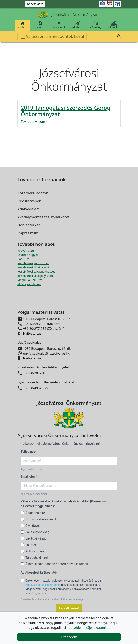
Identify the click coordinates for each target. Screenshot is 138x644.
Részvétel (59, 25)
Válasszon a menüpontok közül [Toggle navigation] (52, 37)
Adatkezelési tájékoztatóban (43, 585)
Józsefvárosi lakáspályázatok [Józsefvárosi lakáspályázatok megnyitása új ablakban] (36, 276)
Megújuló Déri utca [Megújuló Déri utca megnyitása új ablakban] (30, 280)
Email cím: (28, 477)
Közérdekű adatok (33, 193)
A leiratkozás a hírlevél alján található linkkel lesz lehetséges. (53, 599)
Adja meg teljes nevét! (32, 469)
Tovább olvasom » (34, 122)
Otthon (23, 25)
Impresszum (28, 233)
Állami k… (114, 25)
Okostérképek (29, 201)
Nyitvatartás (32, 333)
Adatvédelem (28, 209)
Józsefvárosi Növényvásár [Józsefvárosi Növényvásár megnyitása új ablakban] (34, 267)
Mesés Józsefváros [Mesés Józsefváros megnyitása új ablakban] (29, 284)
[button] (119, 36)
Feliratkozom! (69, 608)
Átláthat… (77, 25)
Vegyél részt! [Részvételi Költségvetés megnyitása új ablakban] (26, 251)
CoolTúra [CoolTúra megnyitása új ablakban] (23, 259)
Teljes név (28, 452)
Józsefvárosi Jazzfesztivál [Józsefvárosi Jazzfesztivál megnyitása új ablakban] (33, 263)
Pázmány (96, 25)
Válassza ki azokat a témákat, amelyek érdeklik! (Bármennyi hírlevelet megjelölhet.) (64, 504)
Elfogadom (69, 637)
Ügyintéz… (40, 25)
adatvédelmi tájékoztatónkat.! (89, 628)
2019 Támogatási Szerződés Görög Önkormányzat (66, 111)
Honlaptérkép (29, 225)
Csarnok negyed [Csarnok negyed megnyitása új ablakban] (28, 255)
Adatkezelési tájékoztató (38, 573)
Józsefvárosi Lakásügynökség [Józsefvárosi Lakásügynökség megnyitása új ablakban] (36, 272)
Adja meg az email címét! (34, 494)
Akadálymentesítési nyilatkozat (43, 217)
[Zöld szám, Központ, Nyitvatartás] (35, 4)
